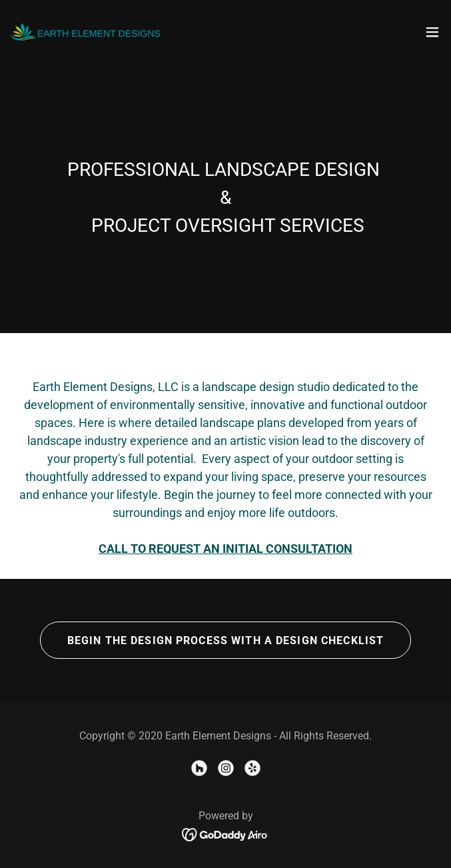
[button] (432, 32)
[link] (85, 32)
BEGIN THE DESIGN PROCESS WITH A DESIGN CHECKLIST (226, 641)
